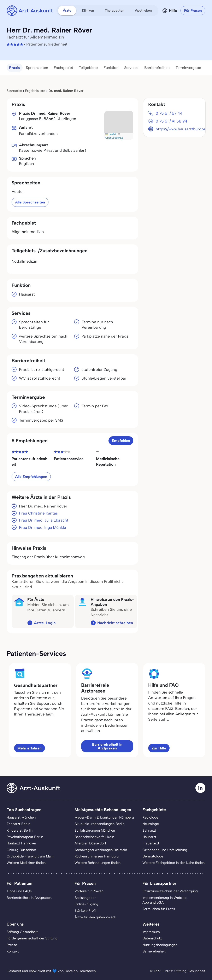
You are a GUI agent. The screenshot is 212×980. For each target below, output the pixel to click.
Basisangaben (85, 898)
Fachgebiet (63, 68)
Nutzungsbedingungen (160, 945)
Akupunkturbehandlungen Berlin (99, 824)
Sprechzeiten (37, 68)
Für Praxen (193, 10)
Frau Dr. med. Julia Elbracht (44, 520)
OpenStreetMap (114, 138)
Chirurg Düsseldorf (21, 850)
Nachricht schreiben (115, 623)
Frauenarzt (151, 843)
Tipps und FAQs (19, 891)
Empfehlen (121, 441)
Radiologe (150, 817)
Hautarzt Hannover (21, 843)
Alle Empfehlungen (31, 477)
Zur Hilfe (159, 748)
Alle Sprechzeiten (30, 202)
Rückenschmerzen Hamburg (97, 856)
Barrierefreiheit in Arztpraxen (107, 746)
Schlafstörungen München (95, 830)
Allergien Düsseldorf (90, 843)
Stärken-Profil (86, 910)
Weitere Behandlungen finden (98, 863)
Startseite (14, 91)
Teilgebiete (88, 68)
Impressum (151, 932)
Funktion (111, 68)
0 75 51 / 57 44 (169, 113)
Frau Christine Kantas (38, 513)
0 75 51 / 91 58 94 (171, 121)
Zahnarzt (149, 830)
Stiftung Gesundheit (22, 932)
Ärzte (67, 10)
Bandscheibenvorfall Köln (94, 837)
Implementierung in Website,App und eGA (165, 900)
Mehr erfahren (30, 748)
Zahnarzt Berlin (18, 824)
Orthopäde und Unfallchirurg (165, 850)
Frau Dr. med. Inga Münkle (43, 527)
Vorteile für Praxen (89, 891)
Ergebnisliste (35, 91)
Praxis (15, 68)
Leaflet (111, 134)
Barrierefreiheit (157, 68)
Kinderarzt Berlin (20, 830)
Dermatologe (153, 856)
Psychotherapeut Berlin (25, 837)
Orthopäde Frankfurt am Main (30, 856)
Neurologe (151, 824)
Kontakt (13, 951)
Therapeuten (114, 10)
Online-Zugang (86, 904)
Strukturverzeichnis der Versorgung (170, 891)
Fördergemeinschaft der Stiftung (32, 938)
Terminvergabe (188, 68)
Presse (12, 945)
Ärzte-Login (45, 623)
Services (131, 68)
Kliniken (88, 10)
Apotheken (143, 10)
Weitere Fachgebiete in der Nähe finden (173, 863)
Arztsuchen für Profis (159, 909)
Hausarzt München (21, 817)
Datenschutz (152, 938)
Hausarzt (149, 837)
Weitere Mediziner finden (26, 863)
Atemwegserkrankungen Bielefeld (101, 850)
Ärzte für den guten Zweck (95, 917)
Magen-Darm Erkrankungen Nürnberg (104, 817)
